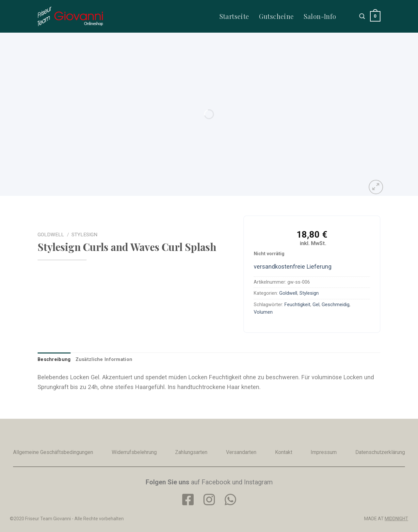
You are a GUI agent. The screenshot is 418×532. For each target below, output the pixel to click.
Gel (316, 305)
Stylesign (84, 235)
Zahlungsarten (191, 452)
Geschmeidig (336, 305)
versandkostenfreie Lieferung (293, 266)
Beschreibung (54, 359)
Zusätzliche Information (104, 359)
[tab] (54, 360)
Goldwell (51, 235)
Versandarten (241, 452)
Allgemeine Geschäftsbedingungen (53, 452)
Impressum (324, 452)
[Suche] (362, 16)
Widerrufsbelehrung (134, 452)
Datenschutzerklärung (380, 452)
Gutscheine (276, 16)
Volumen (263, 312)
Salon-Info (320, 16)
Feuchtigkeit (297, 305)
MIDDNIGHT (396, 519)
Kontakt (284, 452)
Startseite (234, 16)
